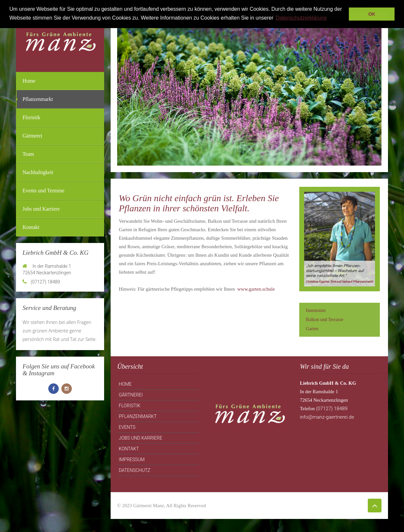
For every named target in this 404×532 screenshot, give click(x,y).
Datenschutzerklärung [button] (301, 18)
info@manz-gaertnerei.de (327, 417)
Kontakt (31, 227)
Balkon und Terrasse (325, 320)
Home (29, 81)
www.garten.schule (256, 289)
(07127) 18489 (331, 409)
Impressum (132, 459)
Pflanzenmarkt (38, 99)
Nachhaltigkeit (38, 172)
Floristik (31, 117)
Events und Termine (43, 191)
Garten (312, 329)
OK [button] (372, 14)
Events (127, 427)
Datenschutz (134, 470)
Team (28, 154)
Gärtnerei (32, 136)
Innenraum (316, 310)
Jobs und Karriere (41, 209)
